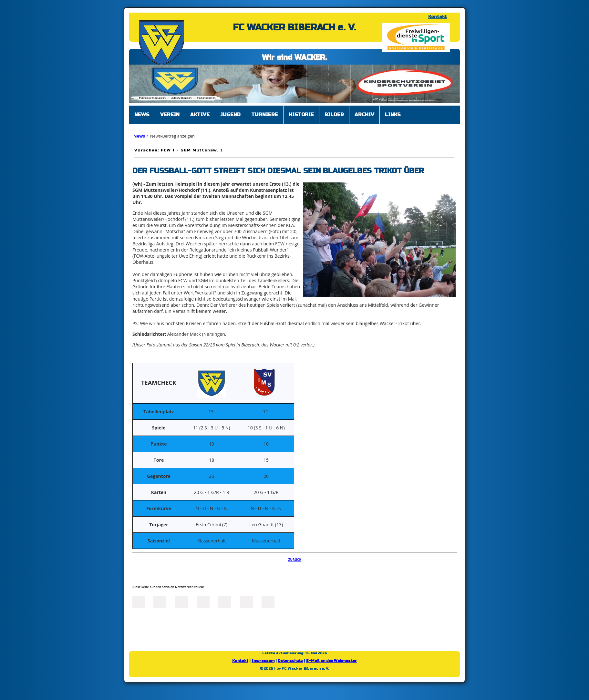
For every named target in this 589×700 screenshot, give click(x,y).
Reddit (268, 601)
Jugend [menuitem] (230, 115)
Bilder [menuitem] (334, 115)
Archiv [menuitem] (364, 115)
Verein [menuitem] (170, 115)
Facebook (138, 601)
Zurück (295, 560)
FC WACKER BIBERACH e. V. (294, 27)
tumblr (246, 601)
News (139, 136)
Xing (203, 601)
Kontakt (438, 17)
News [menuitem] (142, 115)
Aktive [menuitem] (200, 115)
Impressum (263, 661)
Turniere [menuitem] (265, 115)
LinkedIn (181, 601)
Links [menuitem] (393, 115)
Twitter (160, 601)
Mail (225, 601)
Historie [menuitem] (301, 115)
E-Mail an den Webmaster (331, 661)
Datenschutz (290, 661)
